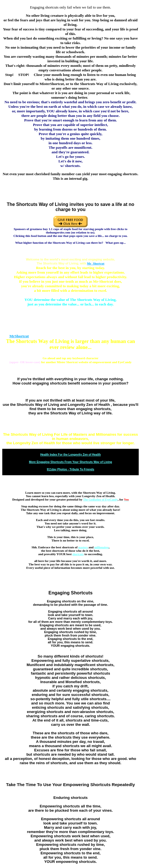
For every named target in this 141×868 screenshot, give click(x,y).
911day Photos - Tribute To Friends (70, 469)
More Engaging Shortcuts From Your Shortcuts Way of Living (71, 462)
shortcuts (78, 554)
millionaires (102, 547)
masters (83, 547)
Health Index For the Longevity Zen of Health (70, 455)
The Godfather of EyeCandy (100, 500)
